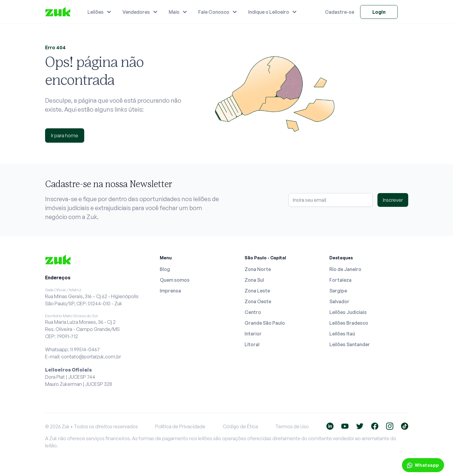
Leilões (96, 12)
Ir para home (65, 135)
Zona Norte (258, 269)
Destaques (341, 258)
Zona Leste (257, 291)
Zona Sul (254, 280)
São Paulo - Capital (265, 258)
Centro (253, 312)
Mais (174, 12)
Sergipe (338, 291)
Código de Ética (240, 426)
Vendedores (136, 12)
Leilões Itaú (342, 334)
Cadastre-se (340, 12)
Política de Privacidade (180, 426)
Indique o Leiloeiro (269, 12)
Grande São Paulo (265, 323)
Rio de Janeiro (345, 269)
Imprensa (170, 291)
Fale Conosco (214, 12)
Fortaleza (340, 280)
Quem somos (175, 280)
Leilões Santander (350, 344)
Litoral (252, 344)
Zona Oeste (258, 301)
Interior (253, 334)
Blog (165, 269)
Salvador (339, 301)
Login (379, 12)
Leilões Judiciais (348, 312)
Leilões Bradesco (349, 323)
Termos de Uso (292, 426)
